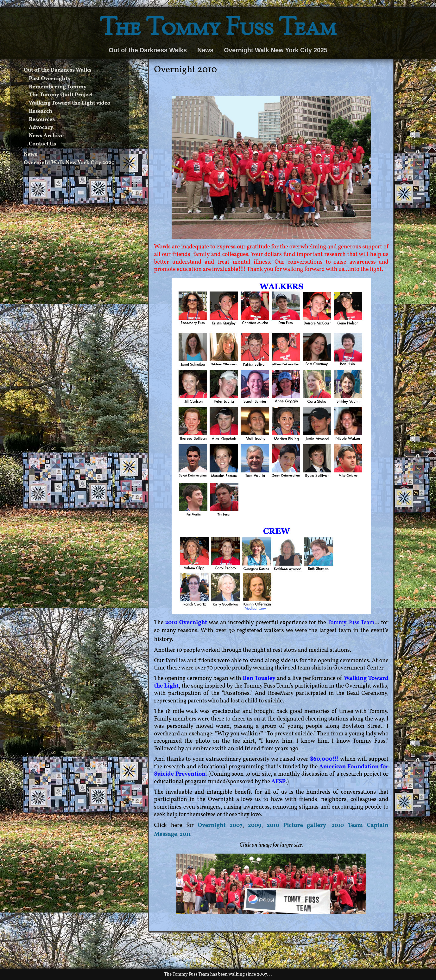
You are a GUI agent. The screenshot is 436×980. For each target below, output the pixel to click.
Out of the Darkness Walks (148, 50)
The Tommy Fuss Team (218, 29)
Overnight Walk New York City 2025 (276, 50)
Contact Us (42, 144)
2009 (255, 826)
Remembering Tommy (58, 87)
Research (41, 112)
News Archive (46, 136)
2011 (185, 834)
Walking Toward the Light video (70, 103)
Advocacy (41, 128)
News (205, 50)
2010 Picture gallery (297, 826)
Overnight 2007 (220, 826)
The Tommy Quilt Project (61, 95)
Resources (42, 120)
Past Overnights (49, 79)
